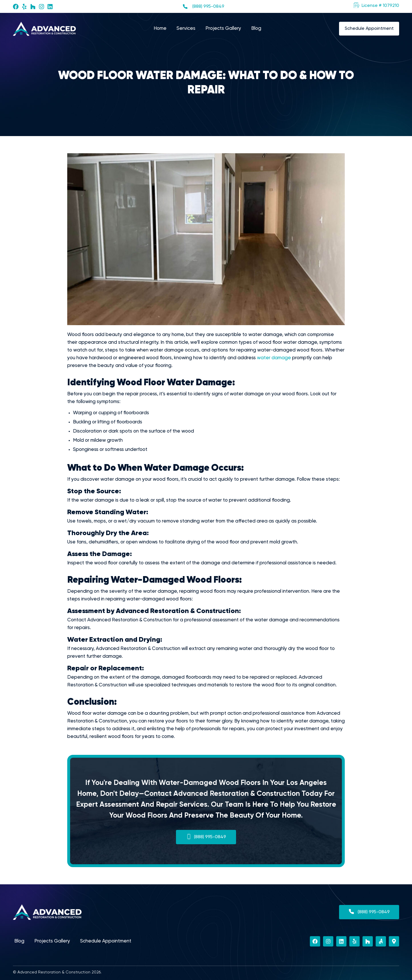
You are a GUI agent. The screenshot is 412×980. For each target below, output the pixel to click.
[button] (376, 6)
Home (160, 29)
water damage (274, 358)
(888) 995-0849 (208, 7)
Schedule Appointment (106, 941)
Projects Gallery (223, 29)
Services (186, 29)
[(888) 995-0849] (185, 7)
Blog (256, 29)
